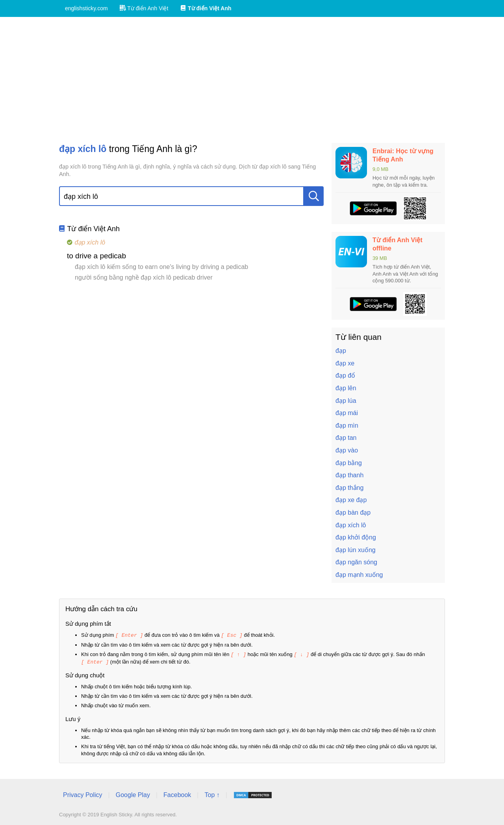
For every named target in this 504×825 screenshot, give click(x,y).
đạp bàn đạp (353, 513)
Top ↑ (212, 794)
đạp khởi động (356, 537)
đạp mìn (347, 425)
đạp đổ (345, 375)
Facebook (177, 794)
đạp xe (345, 363)
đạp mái (347, 413)
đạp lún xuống (356, 550)
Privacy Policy (83, 794)
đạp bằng (349, 463)
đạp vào (347, 450)
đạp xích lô (351, 525)
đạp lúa (346, 401)
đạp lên (346, 388)
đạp (341, 351)
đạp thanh (349, 475)
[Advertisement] (252, 80)
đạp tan (346, 438)
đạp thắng (349, 488)
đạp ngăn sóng (356, 562)
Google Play (133, 794)
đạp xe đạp (351, 500)
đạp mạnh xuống (359, 575)
